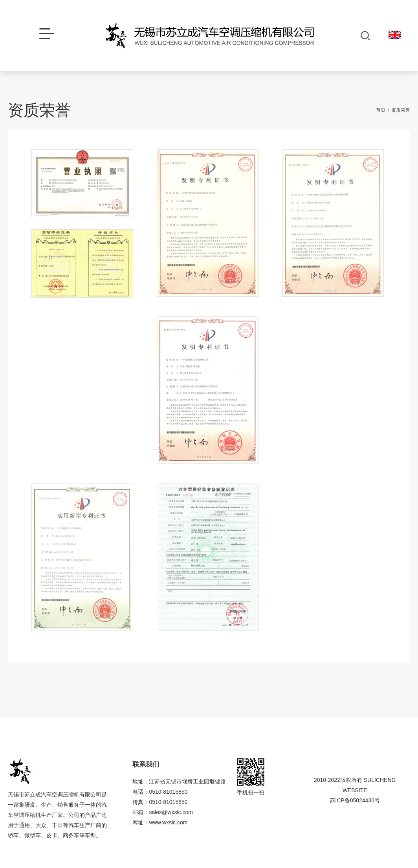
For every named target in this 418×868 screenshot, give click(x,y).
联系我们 (146, 764)
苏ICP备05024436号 (355, 800)
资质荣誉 (401, 110)
